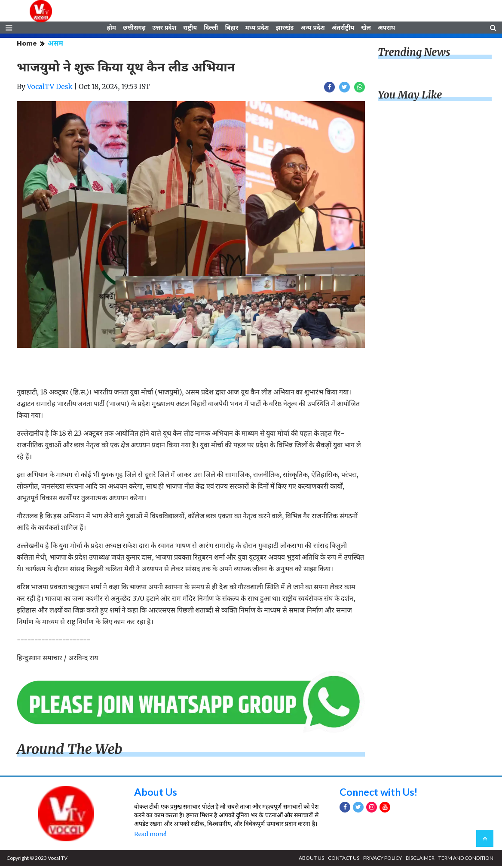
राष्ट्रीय (190, 29)
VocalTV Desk (50, 88)
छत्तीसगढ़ (134, 29)
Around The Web (70, 751)
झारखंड (285, 29)
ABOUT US (311, 860)
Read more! (150, 836)
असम (55, 45)
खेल (366, 29)
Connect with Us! (380, 793)
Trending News (414, 54)
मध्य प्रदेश (257, 29)
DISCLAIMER (420, 860)
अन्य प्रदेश (312, 29)
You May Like (410, 97)
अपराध (386, 29)
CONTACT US (344, 860)
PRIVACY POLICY (383, 860)
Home (27, 45)
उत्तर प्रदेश (164, 29)
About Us (156, 793)
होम (112, 29)
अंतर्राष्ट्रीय (343, 29)
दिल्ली (211, 29)
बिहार (231, 29)
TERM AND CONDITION (466, 860)
